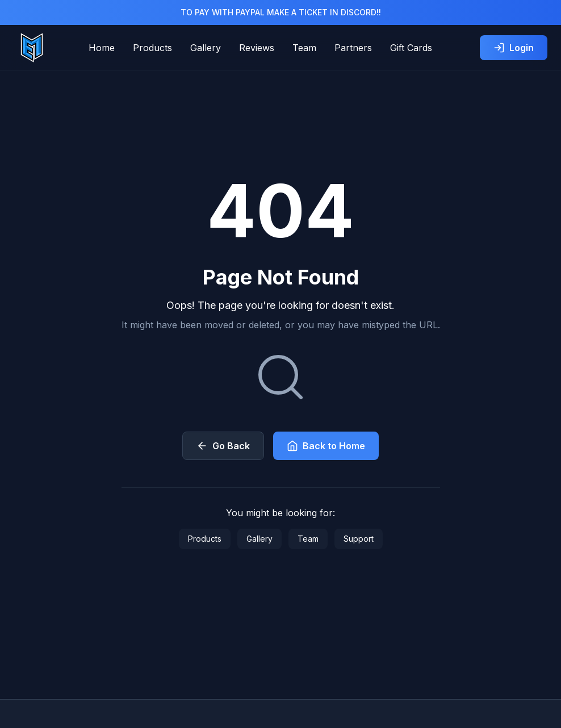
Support (359, 539)
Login (514, 48)
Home (102, 48)
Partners (353, 48)
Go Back (223, 446)
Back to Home (326, 446)
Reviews (257, 48)
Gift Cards (411, 48)
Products (152, 48)
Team (304, 48)
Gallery (206, 48)
